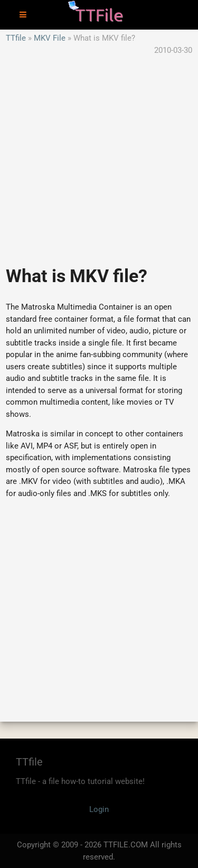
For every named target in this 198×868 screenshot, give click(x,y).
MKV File (50, 38)
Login (99, 809)
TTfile (16, 38)
